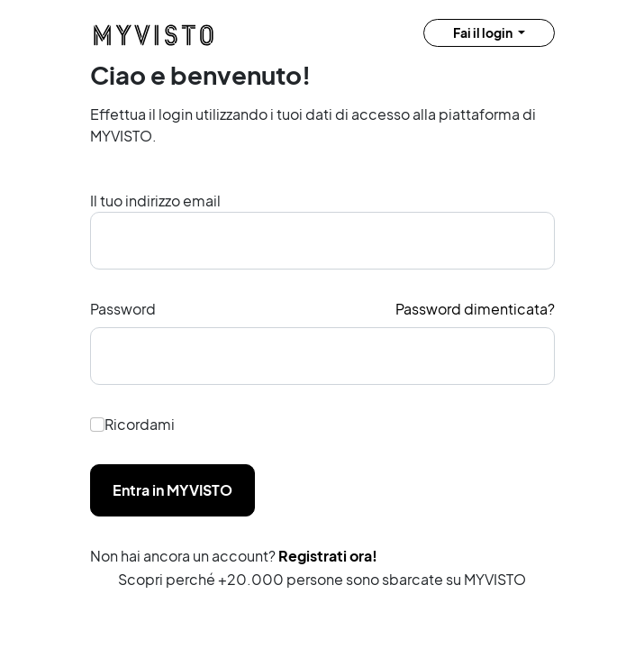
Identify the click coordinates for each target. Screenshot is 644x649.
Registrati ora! (328, 556)
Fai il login (484, 32)
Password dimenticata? (475, 309)
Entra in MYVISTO (172, 490)
